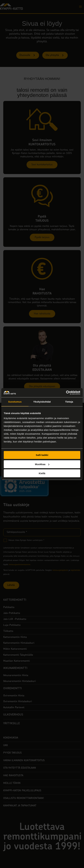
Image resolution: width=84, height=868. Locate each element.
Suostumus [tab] (15, 402)
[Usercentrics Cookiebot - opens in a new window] (66, 393)
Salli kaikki (42, 455)
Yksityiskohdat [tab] (42, 402)
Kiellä (42, 473)
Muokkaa (42, 464)
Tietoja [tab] (69, 402)
